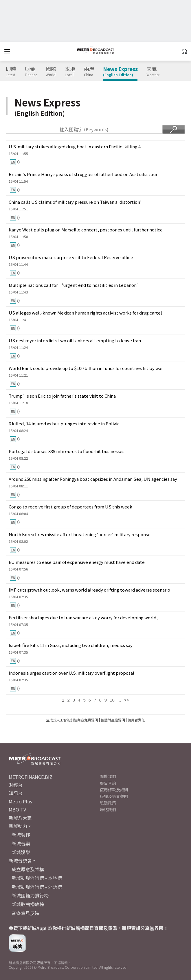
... (119, 700)
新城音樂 (21, 844)
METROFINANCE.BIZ (31, 777)
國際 (51, 72)
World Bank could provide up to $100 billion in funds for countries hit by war (86, 368)
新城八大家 (20, 818)
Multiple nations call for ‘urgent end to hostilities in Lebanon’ (75, 285)
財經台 (16, 785)
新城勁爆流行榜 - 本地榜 (37, 878)
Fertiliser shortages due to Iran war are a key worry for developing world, (83, 617)
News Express (120, 72)
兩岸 (89, 72)
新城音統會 (20, 861)
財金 (31, 72)
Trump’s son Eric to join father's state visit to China (62, 396)
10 (112, 700)
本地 (70, 72)
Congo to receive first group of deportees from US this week (70, 507)
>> (126, 700)
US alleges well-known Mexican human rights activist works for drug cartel (85, 313)
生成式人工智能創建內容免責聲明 (72, 720)
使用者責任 (136, 720)
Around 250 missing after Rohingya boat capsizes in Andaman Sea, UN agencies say (93, 479)
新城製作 (21, 835)
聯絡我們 (108, 809)
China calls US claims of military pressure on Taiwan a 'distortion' (75, 202)
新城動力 (18, 826)
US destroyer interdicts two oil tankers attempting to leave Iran (75, 340)
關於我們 (108, 776)
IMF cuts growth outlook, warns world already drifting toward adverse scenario (89, 590)
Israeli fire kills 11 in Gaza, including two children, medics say (71, 645)
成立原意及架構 (28, 869)
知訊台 (16, 793)
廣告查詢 (108, 783)
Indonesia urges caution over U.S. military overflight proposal (71, 673)
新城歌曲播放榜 (28, 904)
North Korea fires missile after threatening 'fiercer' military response (80, 534)
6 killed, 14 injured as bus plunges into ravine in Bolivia (64, 423)
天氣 (153, 72)
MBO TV (17, 809)
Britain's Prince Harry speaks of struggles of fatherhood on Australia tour (83, 174)
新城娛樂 (21, 852)
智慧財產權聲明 (113, 720)
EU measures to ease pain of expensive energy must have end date (77, 562)
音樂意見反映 (25, 913)
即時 (11, 72)
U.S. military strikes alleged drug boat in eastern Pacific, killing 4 (75, 146)
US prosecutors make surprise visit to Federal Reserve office (71, 257)
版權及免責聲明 (114, 796)
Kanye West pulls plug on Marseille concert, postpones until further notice (86, 230)
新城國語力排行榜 (30, 895)
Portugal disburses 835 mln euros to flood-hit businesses (67, 451)
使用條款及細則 (114, 790)
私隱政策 (108, 803)
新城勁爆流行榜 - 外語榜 (37, 887)
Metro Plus (20, 801)
